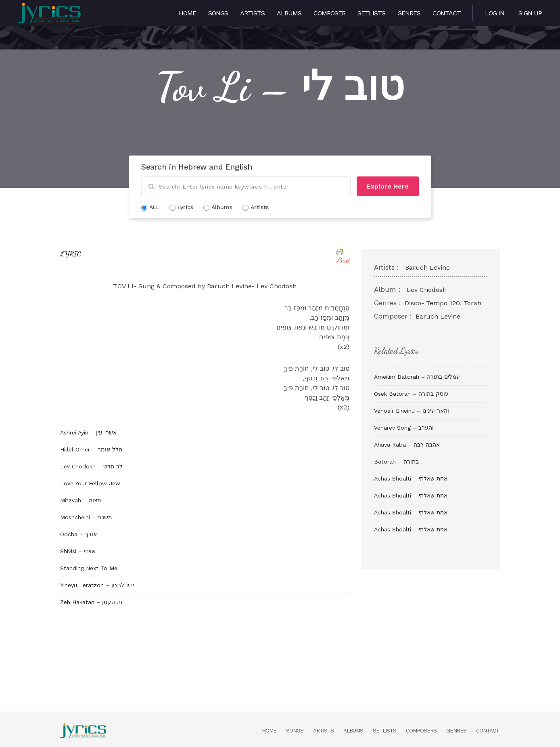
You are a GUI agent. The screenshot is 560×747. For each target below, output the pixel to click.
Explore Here (388, 186)
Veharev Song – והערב (404, 428)
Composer (329, 13)
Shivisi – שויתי (78, 551)
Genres (409, 13)
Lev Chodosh (427, 290)
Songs (218, 13)
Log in (495, 13)
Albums (289, 13)
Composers (421, 731)
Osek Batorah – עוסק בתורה (411, 394)
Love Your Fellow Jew (90, 483)
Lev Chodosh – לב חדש (91, 466)
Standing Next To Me (89, 568)
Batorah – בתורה (396, 462)
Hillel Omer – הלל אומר (91, 449)
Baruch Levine (427, 268)
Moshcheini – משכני (86, 517)
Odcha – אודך (78, 534)
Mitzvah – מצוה (81, 500)
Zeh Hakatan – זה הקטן (91, 602)
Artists (252, 13)
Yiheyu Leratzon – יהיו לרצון (97, 585)
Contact (447, 13)
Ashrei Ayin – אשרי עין (88, 432)
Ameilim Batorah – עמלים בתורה (417, 377)
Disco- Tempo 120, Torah (443, 303)
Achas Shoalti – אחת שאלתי (411, 478)
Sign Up (530, 13)
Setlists (371, 13)
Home (187, 13)
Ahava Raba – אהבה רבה (407, 445)
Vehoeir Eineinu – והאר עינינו (412, 411)
